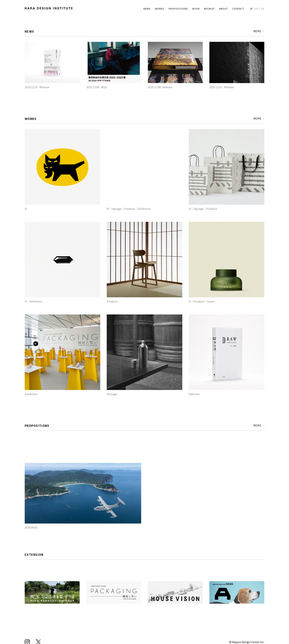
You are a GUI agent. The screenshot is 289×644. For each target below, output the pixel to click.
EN (256, 8)
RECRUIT (204, 8)
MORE (256, 31)
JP (250, 8)
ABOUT (220, 8)
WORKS (150, 8)
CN (262, 8)
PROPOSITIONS (170, 8)
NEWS (136, 8)
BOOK (189, 8)
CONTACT (236, 8)
